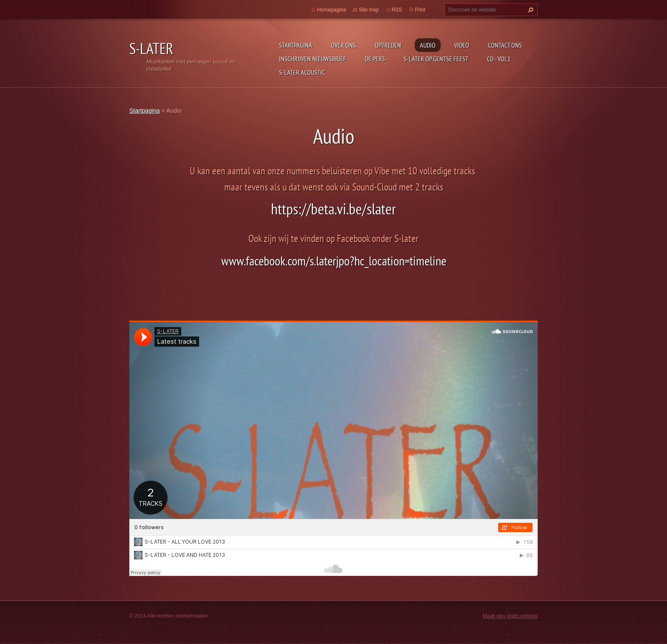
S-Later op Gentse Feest (436, 59)
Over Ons (343, 45)
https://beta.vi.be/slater (333, 209)
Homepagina (331, 10)
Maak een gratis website (510, 616)
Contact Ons (505, 45)
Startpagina (296, 45)
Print (420, 10)
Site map (369, 10)
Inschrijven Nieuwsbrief (313, 59)
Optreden (388, 45)
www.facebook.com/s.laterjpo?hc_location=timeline (334, 261)
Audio (428, 45)
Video (462, 45)
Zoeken (530, 10)
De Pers (375, 59)
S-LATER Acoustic (302, 72)
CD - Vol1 (499, 59)
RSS (397, 10)
